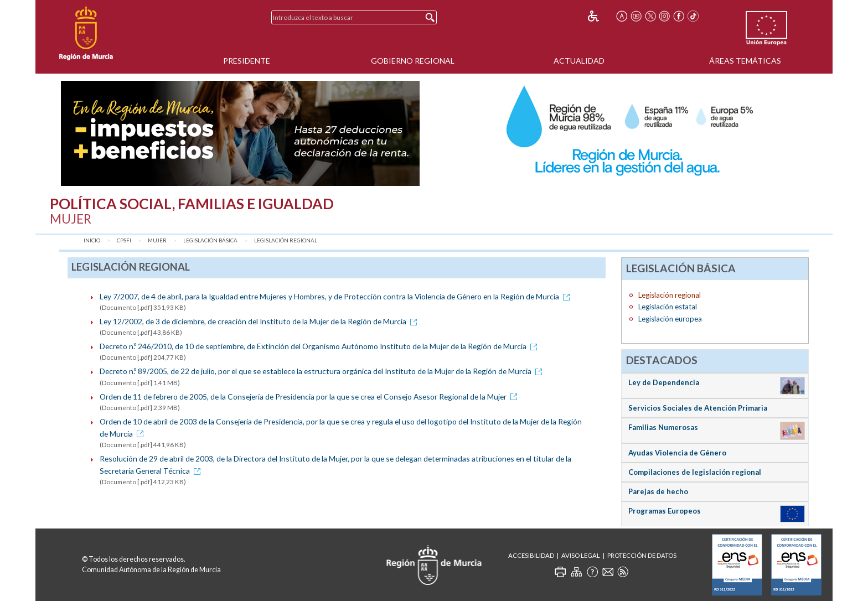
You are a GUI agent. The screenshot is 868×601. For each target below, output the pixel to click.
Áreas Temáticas (745, 61)
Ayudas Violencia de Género (677, 453)
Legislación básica (210, 240)
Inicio (92, 240)
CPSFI (124, 240)
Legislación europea (670, 319)
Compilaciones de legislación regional (695, 472)
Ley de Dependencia (664, 382)
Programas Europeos (665, 511)
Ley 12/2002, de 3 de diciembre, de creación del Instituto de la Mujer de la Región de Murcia (260, 321)
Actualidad (579, 61)
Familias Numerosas (663, 427)
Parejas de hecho (658, 491)
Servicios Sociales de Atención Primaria (698, 408)
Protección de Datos (642, 555)
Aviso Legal (581, 555)
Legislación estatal (668, 307)
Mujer (157, 240)
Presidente (247, 61)
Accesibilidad (531, 555)
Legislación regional (286, 240)
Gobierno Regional (413, 61)
